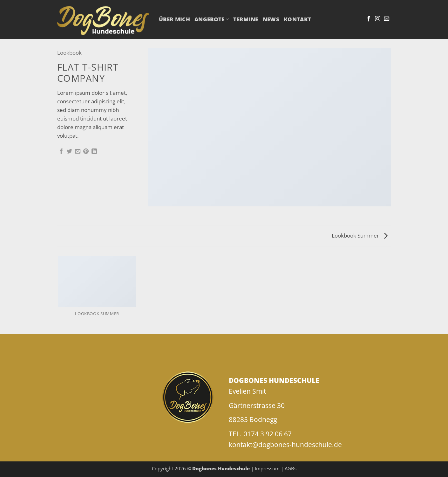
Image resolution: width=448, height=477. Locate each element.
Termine (246, 19)
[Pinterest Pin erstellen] (86, 152)
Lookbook (69, 53)
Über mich (174, 19)
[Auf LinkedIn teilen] (94, 152)
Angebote (212, 19)
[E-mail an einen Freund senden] (78, 152)
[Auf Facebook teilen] (61, 152)
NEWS (271, 19)
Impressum (267, 468)
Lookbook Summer (360, 235)
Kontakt (297, 19)
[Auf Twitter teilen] (69, 152)
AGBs (291, 468)
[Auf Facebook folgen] (369, 19)
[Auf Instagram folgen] (378, 19)
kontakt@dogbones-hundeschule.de (285, 444)
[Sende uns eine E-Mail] (387, 19)
